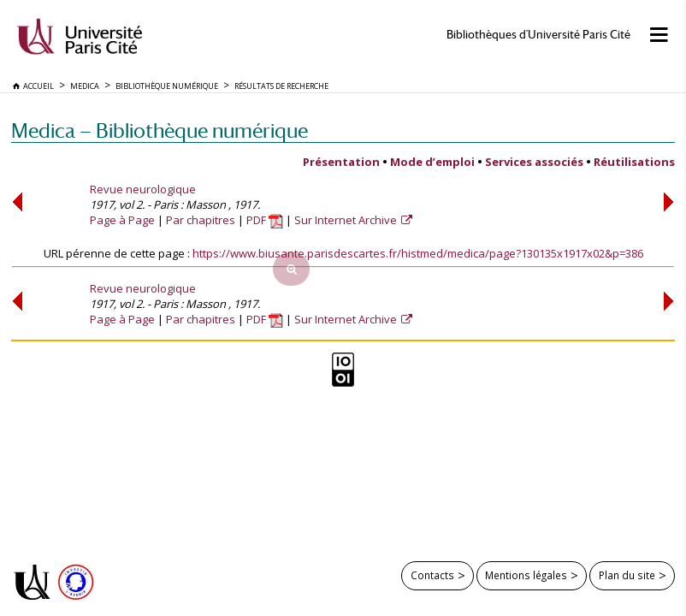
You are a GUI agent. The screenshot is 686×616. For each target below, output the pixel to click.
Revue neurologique (143, 189)
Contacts (432, 575)
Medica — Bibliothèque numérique (160, 130)
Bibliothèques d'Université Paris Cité (538, 35)
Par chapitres (201, 220)
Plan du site (627, 575)
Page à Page (122, 220)
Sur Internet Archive (347, 220)
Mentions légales (526, 575)
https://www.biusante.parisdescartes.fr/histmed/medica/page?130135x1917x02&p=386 (418, 253)
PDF (265, 220)
